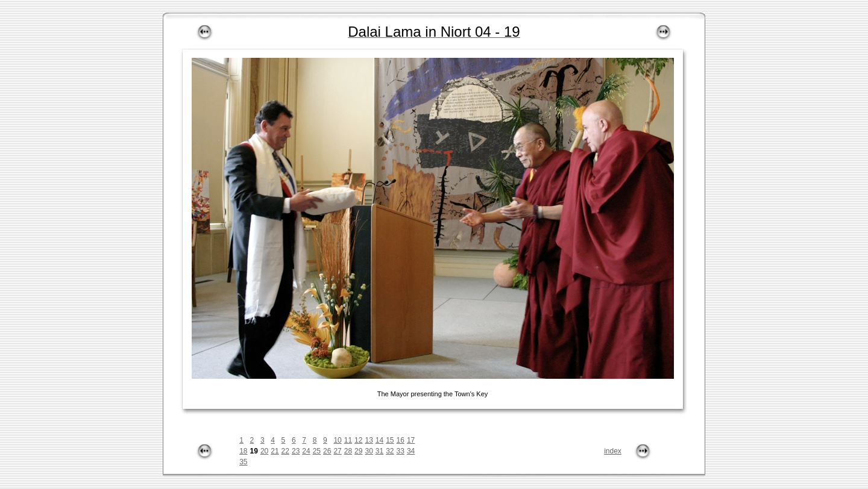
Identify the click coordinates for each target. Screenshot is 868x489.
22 (285, 451)
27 (337, 451)
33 (401, 451)
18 (243, 451)
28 (348, 451)
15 (390, 440)
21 (275, 451)
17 (411, 440)
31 (379, 451)
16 (401, 440)
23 (296, 451)
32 (390, 451)
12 (358, 440)
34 (411, 451)
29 (358, 451)
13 (369, 440)
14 (379, 440)
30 (369, 451)
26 (327, 451)
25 (317, 451)
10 (337, 440)
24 (306, 451)
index (613, 451)
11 (348, 440)
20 (264, 451)
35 (243, 462)
